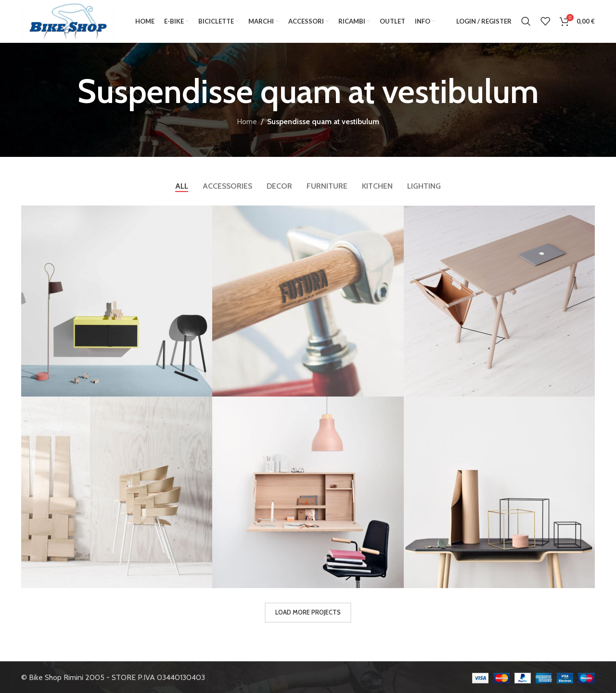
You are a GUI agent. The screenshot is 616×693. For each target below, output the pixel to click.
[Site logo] (67, 20)
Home (247, 122)
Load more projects (308, 612)
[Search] (526, 21)
